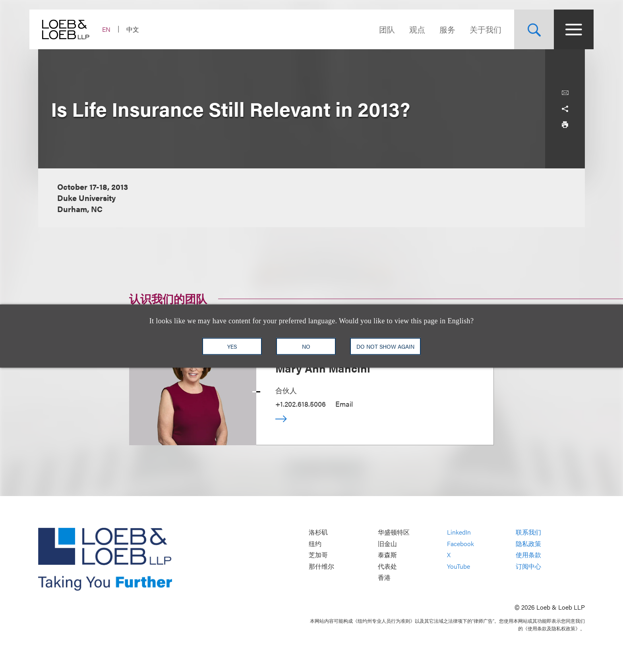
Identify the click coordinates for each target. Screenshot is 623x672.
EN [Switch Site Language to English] (115, 29)
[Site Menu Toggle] (565, 29)
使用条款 (528, 555)
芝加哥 (318, 555)
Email (344, 404)
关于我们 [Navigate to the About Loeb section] (477, 29)
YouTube (459, 566)
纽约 (315, 544)
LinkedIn (459, 532)
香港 (384, 578)
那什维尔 (321, 566)
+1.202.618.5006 (301, 404)
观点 (408, 29)
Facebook (460, 544)
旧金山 (387, 544)
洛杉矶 (318, 532)
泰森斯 (387, 555)
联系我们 (528, 532)
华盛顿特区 (394, 532)
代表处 (387, 566)
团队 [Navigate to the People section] (378, 29)
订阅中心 (528, 566)
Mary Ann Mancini (323, 368)
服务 (439, 29)
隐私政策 (528, 544)
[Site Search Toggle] (525, 29)
